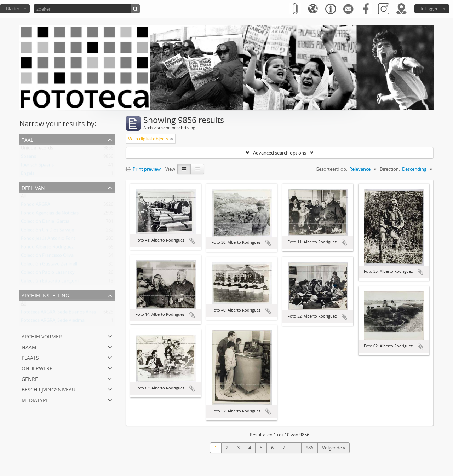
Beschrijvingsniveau (48, 389)
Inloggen (430, 8)
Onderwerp (37, 368)
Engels (28, 175)
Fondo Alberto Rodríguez (47, 248)
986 (309, 448)
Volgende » (334, 448)
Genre (30, 378)
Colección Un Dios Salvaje (47, 231)
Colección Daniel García (45, 223)
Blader (13, 8)
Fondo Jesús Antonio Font (48, 240)
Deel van (33, 187)
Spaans (28, 158)
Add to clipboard (192, 241)
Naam (29, 346)
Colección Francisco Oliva (47, 257)
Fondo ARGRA (36, 206)
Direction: (390, 169)
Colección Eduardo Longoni (50, 282)
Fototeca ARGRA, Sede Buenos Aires (58, 313)
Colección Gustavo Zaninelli (50, 265)
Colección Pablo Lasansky (48, 274)
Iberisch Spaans (37, 166)
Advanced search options (280, 153)
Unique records (37, 149)
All (23, 197)
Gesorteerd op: (331, 169)
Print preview (143, 169)
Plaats (30, 357)
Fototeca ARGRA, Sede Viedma (53, 322)
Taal (27, 139)
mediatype (35, 399)
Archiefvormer (42, 336)
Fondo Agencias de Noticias (50, 214)
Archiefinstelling (45, 295)
